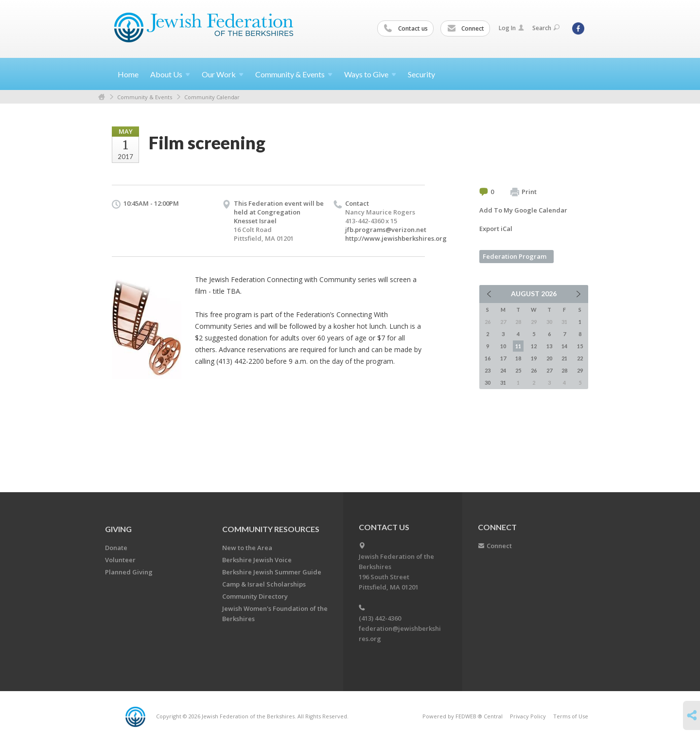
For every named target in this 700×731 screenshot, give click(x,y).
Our (223, 74)
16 (488, 358)
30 (488, 383)
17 (503, 358)
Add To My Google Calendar (523, 210)
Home (128, 74)
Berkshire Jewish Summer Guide (272, 572)
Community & (294, 74)
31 (503, 383)
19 (534, 358)
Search (546, 28)
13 (549, 346)
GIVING (118, 529)
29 (580, 370)
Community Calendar (212, 97)
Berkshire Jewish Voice (257, 560)
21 (564, 358)
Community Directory (255, 596)
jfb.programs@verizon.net (386, 230)
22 (580, 358)
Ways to (370, 74)
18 (518, 358)
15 (580, 346)
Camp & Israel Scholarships (264, 584)
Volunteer (120, 560)
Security (421, 74)
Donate (116, 548)
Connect (466, 29)
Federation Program (515, 256)
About (170, 74)
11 (518, 346)
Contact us (406, 29)
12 (534, 346)
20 (549, 358)
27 (549, 370)
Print (524, 192)
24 (503, 370)
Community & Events (145, 97)
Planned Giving (129, 572)
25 (518, 370)
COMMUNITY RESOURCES (271, 529)
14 (564, 346)
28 (564, 370)
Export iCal (496, 229)
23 (488, 370)
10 (503, 346)
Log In (511, 28)
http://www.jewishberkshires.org (396, 238)
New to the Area (247, 548)
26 (534, 370)
